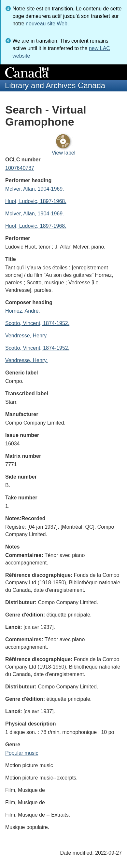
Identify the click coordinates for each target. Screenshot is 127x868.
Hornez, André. (23, 311)
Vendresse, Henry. (26, 336)
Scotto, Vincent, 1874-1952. (37, 323)
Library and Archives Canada (55, 85)
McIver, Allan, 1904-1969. (35, 189)
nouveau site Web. (47, 24)
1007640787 (20, 168)
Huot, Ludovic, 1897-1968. (36, 201)
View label (64, 153)
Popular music (22, 753)
